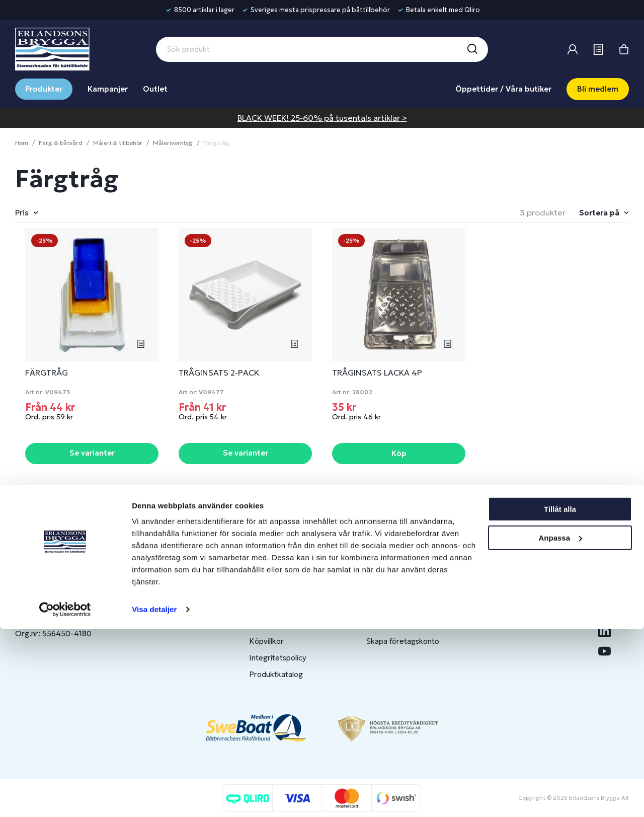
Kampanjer (108, 89)
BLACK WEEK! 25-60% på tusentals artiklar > (322, 118)
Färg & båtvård (61, 143)
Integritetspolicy (278, 658)
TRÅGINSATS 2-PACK (219, 373)
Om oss (506, 591)
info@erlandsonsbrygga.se (88, 600)
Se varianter (92, 453)
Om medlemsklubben (403, 624)
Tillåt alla (560, 697)
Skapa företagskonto (403, 641)
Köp (399, 453)
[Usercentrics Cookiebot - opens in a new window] (65, 797)
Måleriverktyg (173, 143)
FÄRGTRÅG (47, 373)
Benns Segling (517, 608)
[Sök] (472, 49)
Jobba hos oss (517, 624)
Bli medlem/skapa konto (408, 608)
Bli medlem (598, 89)
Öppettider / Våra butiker (503, 89)
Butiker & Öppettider (286, 591)
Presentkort (270, 624)
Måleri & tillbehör (118, 143)
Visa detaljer (154, 797)
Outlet (155, 89)
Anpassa (560, 725)
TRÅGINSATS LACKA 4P (377, 373)
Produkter (44, 89)
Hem (22, 143)
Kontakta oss (272, 608)
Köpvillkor (266, 641)
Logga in (381, 591)
